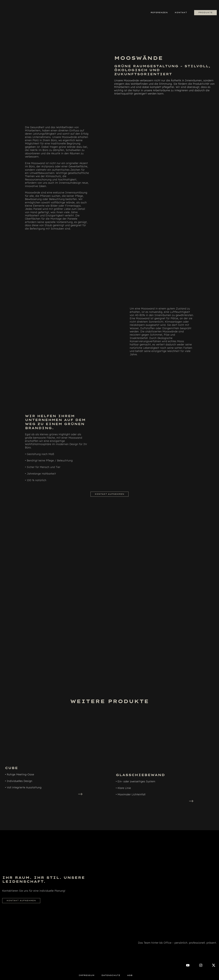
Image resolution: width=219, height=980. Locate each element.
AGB (130, 975)
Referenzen (159, 13)
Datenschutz (111, 975)
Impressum (87, 975)
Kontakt (181, 13)
